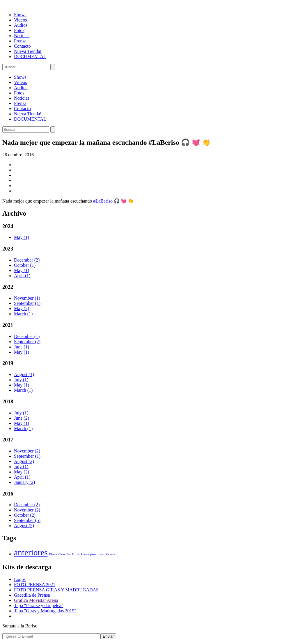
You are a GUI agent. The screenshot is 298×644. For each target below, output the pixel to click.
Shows (20, 15)
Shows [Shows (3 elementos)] (110, 554)
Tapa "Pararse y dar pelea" (39, 605)
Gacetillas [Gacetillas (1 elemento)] (65, 554)
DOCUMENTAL (30, 57)
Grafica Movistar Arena (36, 600)
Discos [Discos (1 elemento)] (53, 554)
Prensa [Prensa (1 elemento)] (85, 554)
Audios (21, 25)
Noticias (22, 36)
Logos (20, 579)
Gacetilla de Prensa (32, 595)
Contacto (22, 46)
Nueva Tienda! (28, 51)
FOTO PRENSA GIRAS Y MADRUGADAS (56, 590)
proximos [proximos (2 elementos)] (97, 554)
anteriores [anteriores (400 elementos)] (31, 552)
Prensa (20, 41)
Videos (20, 20)
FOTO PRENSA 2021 (35, 585)
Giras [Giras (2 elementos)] (76, 554)
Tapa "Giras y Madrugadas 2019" (45, 611)
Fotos (19, 30)
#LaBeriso (103, 201)
